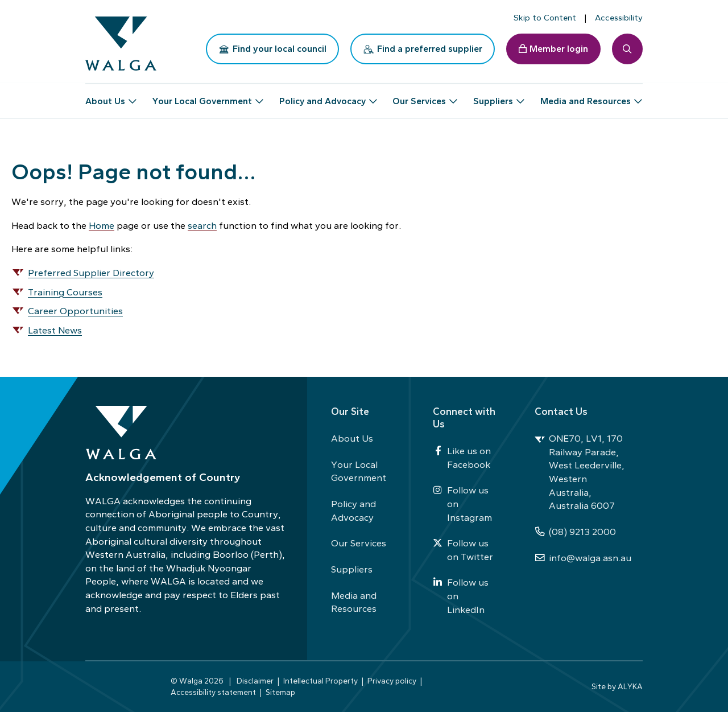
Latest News (55, 330)
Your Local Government (359, 471)
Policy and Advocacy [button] (322, 96)
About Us (352, 438)
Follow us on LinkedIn (461, 596)
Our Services (359, 543)
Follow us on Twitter (463, 550)
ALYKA (630, 686)
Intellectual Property (320, 681)
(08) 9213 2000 (575, 532)
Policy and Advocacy (353, 511)
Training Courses (65, 292)
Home (102, 225)
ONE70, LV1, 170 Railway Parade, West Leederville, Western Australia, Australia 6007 (580, 472)
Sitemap (280, 692)
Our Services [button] (419, 96)
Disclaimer (255, 681)
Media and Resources (354, 602)
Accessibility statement (213, 692)
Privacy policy (392, 681)
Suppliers (352, 569)
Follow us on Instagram (462, 503)
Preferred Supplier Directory (91, 273)
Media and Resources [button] (586, 96)
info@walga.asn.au (583, 558)
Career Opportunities (75, 311)
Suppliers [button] (493, 96)
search (202, 225)
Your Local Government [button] (202, 96)
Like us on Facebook (462, 458)
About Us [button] (105, 96)
